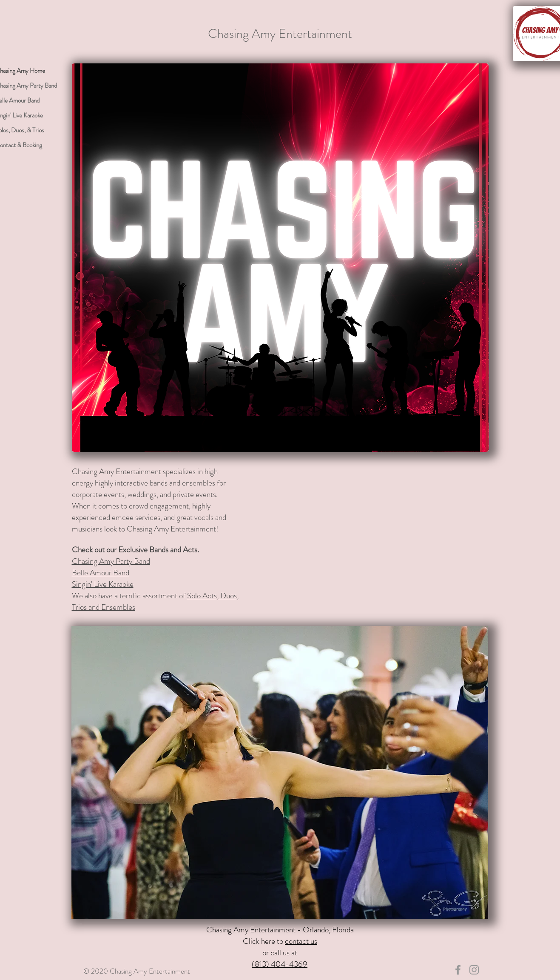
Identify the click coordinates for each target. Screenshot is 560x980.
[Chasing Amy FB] (458, 970)
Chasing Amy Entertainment (280, 34)
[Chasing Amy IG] (474, 970)
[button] (280, 772)
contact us (301, 941)
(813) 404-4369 (280, 964)
